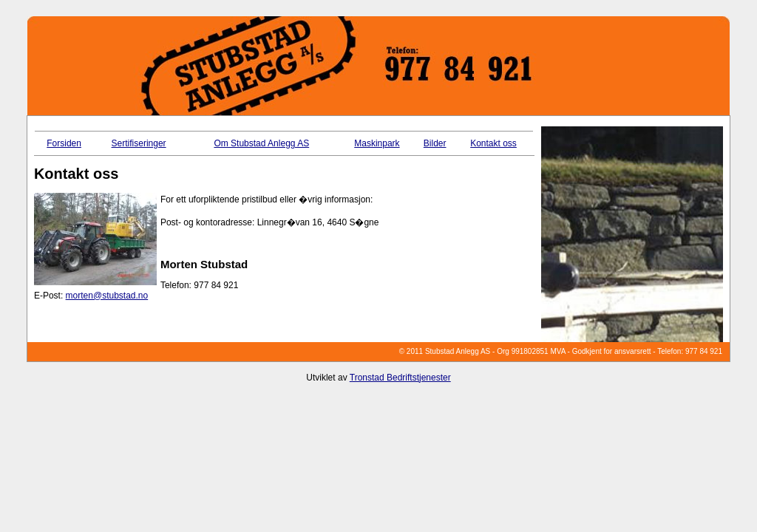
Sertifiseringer (139, 143)
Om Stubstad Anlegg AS (261, 143)
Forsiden (64, 143)
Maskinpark (377, 143)
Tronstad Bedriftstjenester (400, 378)
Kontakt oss (493, 143)
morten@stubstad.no (107, 296)
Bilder (435, 143)
